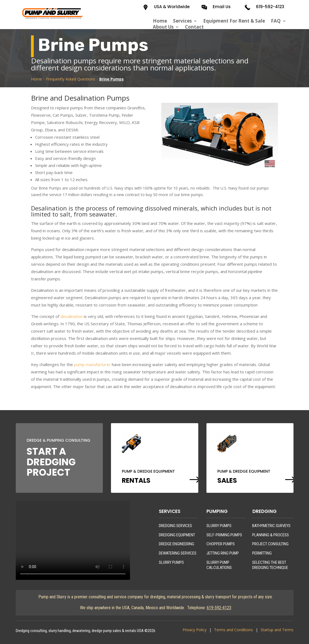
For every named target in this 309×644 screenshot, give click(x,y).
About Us (163, 27)
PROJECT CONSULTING (270, 544)
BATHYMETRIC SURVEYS (271, 526)
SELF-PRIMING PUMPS (224, 535)
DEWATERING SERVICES (178, 553)
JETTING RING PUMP (223, 553)
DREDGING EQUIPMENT (177, 535)
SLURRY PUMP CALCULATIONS (219, 565)
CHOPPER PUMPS (221, 544)
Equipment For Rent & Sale (234, 21)
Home (160, 21)
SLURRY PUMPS (171, 562)
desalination (72, 316)
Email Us (222, 7)
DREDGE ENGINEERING (177, 544)
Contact (194, 27)
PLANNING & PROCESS (271, 535)
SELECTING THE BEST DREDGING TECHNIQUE (270, 565)
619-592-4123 (270, 7)
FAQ (276, 21)
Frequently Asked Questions (71, 79)
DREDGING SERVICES (175, 526)
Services (182, 21)
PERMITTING (262, 553)
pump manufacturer (92, 364)
